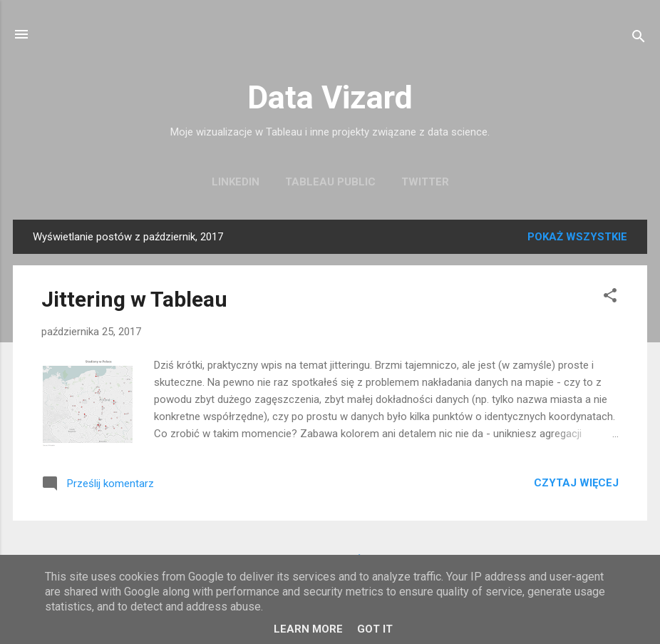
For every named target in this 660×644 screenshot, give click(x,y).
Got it (375, 629)
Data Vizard (330, 97)
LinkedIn (236, 182)
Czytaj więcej (576, 483)
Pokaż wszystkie (577, 237)
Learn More (308, 629)
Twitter (425, 182)
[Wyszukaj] (639, 39)
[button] (610, 298)
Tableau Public (330, 182)
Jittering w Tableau (134, 299)
